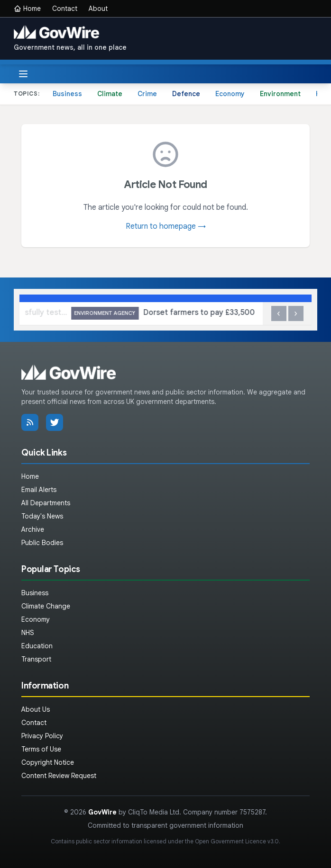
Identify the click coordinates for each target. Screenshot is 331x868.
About (98, 9)
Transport (36, 659)
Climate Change (46, 606)
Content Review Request (59, 776)
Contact (65, 9)
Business (67, 94)
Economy (230, 94)
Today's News (42, 516)
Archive (33, 529)
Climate (110, 94)
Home (27, 9)
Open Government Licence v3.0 (237, 841)
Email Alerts (39, 490)
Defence (186, 94)
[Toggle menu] (23, 74)
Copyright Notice (48, 762)
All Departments (46, 503)
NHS (28, 633)
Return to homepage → (166, 226)
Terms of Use (41, 749)
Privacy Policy (42, 736)
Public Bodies (42, 543)
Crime (147, 94)
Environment (280, 94)
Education (37, 646)
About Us (36, 709)
